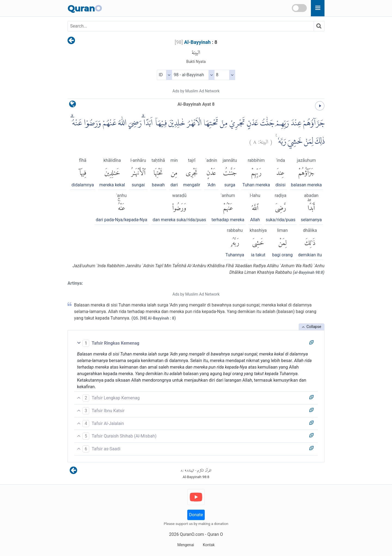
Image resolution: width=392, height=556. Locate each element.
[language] (73, 105)
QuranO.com (192, 534)
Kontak (209, 545)
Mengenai (186, 545)
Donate (196, 515)
